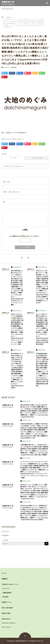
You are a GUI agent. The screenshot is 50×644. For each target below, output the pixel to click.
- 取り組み (5, 597)
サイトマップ (6, 627)
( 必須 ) (7, 182)
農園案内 (5, 579)
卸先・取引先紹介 (8, 608)
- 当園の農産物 (7, 593)
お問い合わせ (6, 619)
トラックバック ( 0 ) (37, 158)
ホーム (4, 573)
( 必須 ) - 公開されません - (12, 192)
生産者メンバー (7, 602)
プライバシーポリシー (9, 623)
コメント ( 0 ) (13, 158)
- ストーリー (6, 588)
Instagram (14, 67)
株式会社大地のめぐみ (23, 641)
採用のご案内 (6, 613)
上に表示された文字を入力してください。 (25, 236)
